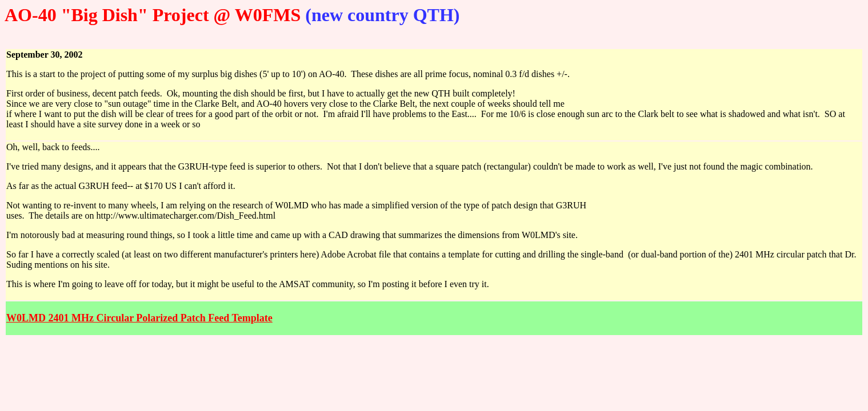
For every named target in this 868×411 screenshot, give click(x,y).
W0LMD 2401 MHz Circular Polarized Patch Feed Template (139, 318)
